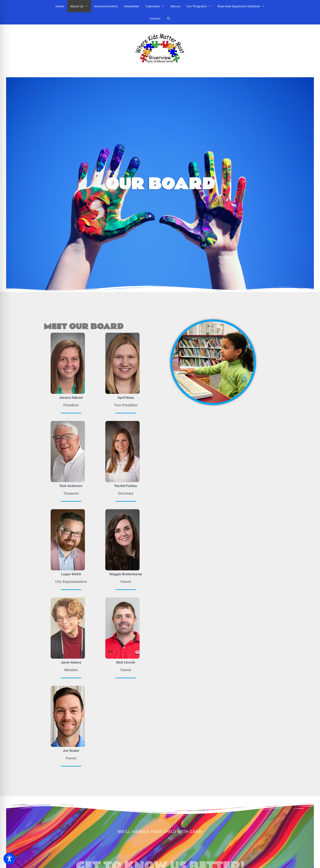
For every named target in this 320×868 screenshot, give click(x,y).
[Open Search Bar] (169, 18)
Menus (176, 6)
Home (60, 6)
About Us (81, 6)
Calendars (157, 6)
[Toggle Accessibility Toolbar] (9, 859)
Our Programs (201, 6)
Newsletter (132, 6)
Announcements (106, 6)
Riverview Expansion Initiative (243, 6)
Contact (155, 18)
